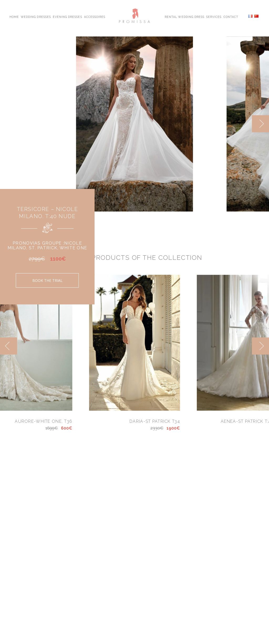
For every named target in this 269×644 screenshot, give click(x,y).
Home (14, 17)
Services (214, 17)
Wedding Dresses (36, 17)
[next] (260, 124)
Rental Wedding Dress (185, 17)
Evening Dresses (68, 17)
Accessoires (95, 17)
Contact (231, 17)
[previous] (9, 346)
